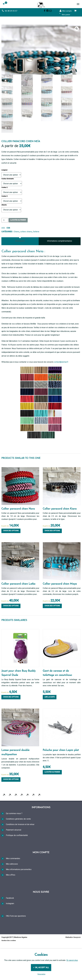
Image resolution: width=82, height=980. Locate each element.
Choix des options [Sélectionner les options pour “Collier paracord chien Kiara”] (52, 560)
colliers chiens (26, 261)
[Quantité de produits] (5, 250)
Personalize (41, 974)
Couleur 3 (4, 226)
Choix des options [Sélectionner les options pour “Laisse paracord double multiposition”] (11, 809)
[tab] (20, 271)
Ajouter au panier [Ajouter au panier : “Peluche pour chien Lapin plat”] (52, 802)
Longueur (4, 199)
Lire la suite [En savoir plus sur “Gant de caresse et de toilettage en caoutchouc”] (50, 726)
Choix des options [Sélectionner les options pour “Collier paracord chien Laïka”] (11, 635)
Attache (4, 234)
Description (20, 270)
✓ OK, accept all (41, 967)
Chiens (16, 261)
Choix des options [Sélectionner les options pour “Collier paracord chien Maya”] (52, 635)
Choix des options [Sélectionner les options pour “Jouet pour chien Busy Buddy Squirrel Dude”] (11, 726)
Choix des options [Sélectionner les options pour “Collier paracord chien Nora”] (11, 560)
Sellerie (36, 261)
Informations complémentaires (60, 270)
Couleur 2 (4, 217)
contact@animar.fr (61, 391)
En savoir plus (72, 960)
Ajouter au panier (18, 249)
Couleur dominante (8, 208)
